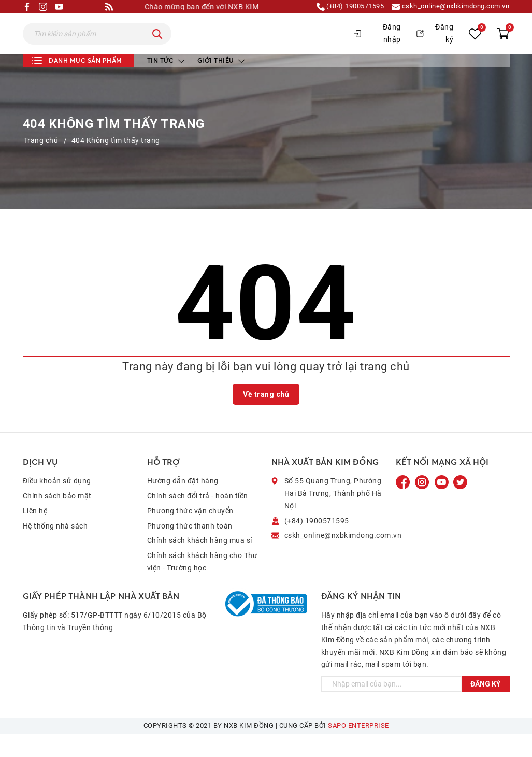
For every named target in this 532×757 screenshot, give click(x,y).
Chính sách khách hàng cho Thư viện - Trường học (203, 584)
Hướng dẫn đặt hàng (183, 504)
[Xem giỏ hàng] (503, 45)
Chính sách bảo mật (57, 518)
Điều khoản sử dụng (57, 504)
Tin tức (166, 83)
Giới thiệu (221, 83)
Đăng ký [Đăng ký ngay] (485, 707)
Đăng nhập (377, 45)
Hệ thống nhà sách (55, 548)
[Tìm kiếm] (157, 45)
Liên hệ (35, 533)
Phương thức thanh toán (190, 548)
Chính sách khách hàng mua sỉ (200, 563)
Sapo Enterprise (358, 748)
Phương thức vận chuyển (190, 533)
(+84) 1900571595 (337, 7)
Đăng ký (435, 45)
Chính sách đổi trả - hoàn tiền (198, 518)
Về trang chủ (266, 417)
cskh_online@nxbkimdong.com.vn (445, 7)
